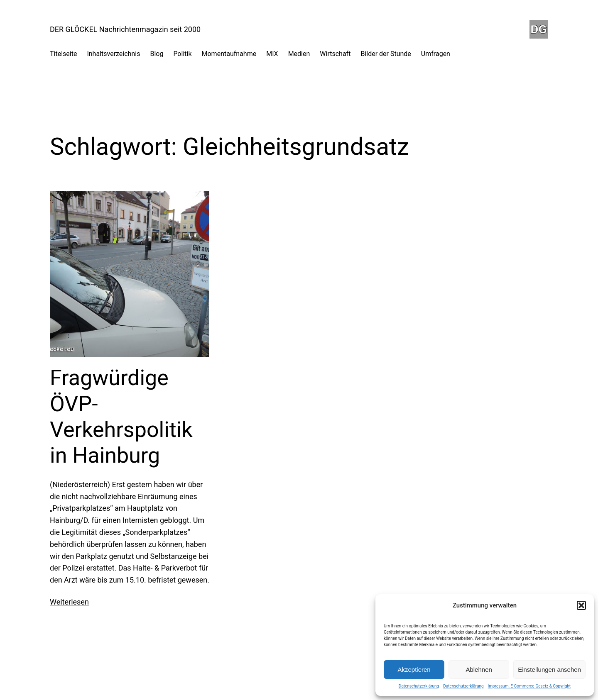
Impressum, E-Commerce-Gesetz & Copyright (529, 686)
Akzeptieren (414, 670)
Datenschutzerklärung (419, 686)
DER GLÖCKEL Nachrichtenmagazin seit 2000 (125, 29)
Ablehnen (479, 670)
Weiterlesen (69, 602)
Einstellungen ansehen (549, 670)
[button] (581, 605)
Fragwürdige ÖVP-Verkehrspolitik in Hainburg (121, 417)
